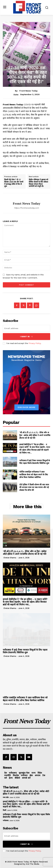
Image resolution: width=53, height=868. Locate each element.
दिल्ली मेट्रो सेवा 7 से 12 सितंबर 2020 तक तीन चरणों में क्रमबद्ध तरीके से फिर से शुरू (14, 183)
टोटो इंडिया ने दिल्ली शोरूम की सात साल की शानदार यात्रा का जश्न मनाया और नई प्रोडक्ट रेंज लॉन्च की (34, 487)
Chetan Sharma (10, 558)
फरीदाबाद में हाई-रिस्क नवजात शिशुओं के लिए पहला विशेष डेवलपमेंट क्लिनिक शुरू (35, 462)
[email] (26, 328)
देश (26, 62)
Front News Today (28, 91)
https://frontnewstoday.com (26, 208)
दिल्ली (5, 810)
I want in (26, 337)
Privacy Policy (35, 343)
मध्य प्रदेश (6, 797)
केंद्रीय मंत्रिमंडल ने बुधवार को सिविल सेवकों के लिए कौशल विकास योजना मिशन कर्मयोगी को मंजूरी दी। (38, 183)
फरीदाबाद (6, 821)
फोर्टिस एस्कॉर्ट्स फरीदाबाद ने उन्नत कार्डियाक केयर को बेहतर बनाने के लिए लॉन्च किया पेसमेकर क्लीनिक (34, 474)
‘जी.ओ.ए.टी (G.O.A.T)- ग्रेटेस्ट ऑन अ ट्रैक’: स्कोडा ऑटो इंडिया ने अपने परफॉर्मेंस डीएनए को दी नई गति (35, 435)
